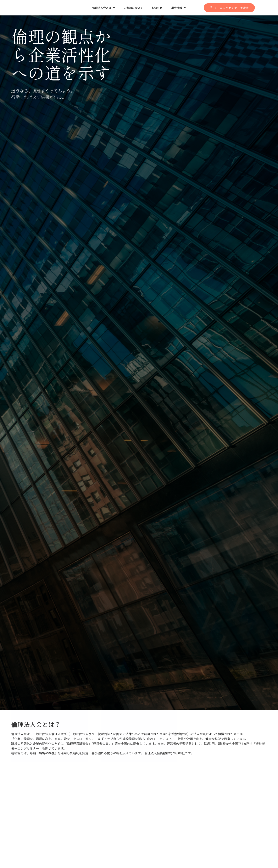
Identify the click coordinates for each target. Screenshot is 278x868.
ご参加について (133, 8)
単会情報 (178, 8)
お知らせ (157, 8)
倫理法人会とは (104, 8)
